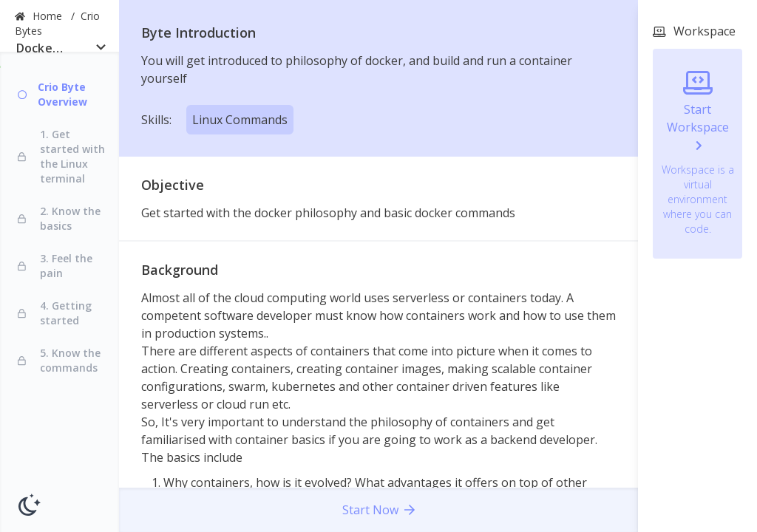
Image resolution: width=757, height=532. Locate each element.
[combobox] (60, 51)
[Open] (101, 47)
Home (49, 16)
